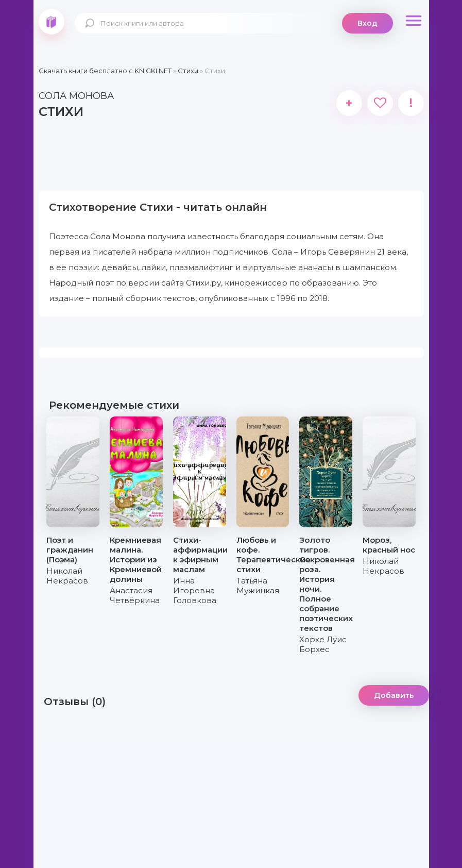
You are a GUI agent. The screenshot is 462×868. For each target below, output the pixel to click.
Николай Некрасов (67, 576)
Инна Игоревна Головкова (195, 590)
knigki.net (52, 22)
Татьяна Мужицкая (258, 586)
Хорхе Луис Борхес (323, 644)
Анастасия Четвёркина (135, 595)
